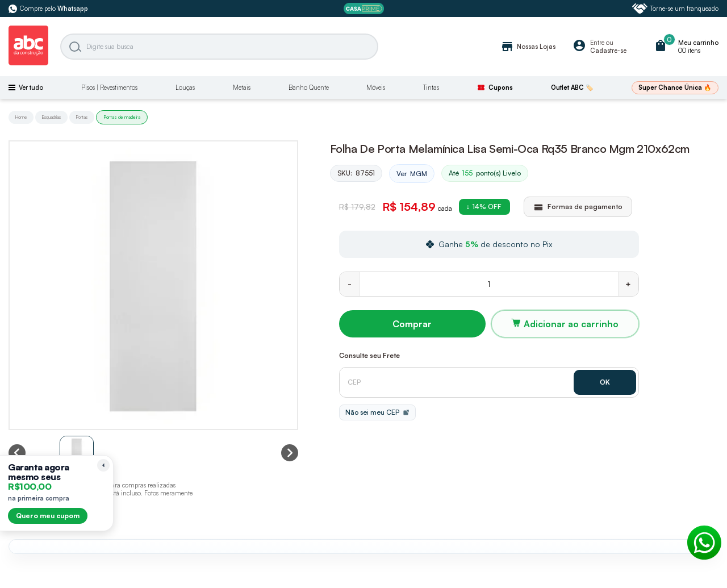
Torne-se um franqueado (675, 9)
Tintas (431, 87)
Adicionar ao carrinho (571, 324)
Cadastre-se (608, 51)
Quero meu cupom (48, 516)
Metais (242, 87)
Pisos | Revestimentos (109, 87)
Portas (82, 117)
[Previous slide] (17, 453)
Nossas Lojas (528, 47)
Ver (412, 174)
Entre (597, 43)
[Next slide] (290, 453)
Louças (185, 87)
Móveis (376, 87)
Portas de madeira (122, 117)
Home (21, 117)
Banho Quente (309, 87)
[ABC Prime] (364, 9)
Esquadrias (51, 117)
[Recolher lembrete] (103, 465)
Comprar (412, 324)
